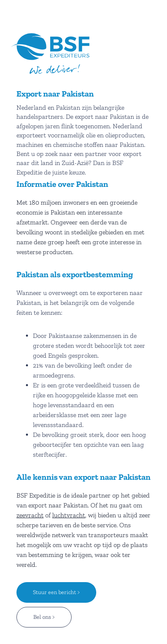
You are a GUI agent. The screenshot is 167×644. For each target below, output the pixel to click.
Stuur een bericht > (56, 592)
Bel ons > (44, 617)
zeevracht (30, 515)
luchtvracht (69, 515)
